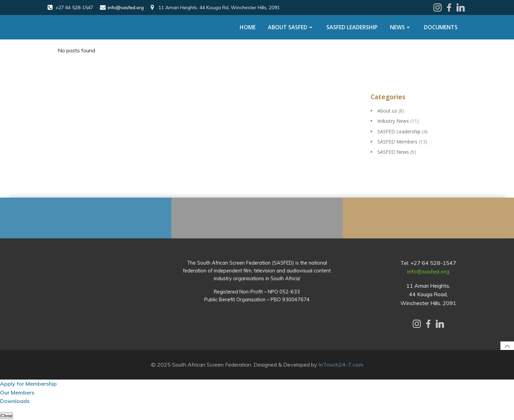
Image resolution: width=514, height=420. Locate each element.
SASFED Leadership (352, 27)
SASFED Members (397, 142)
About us (387, 111)
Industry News (393, 121)
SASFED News (393, 152)
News (401, 27)
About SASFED (291, 27)
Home (248, 27)
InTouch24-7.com (341, 365)
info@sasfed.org (428, 271)
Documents (441, 27)
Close (6, 416)
